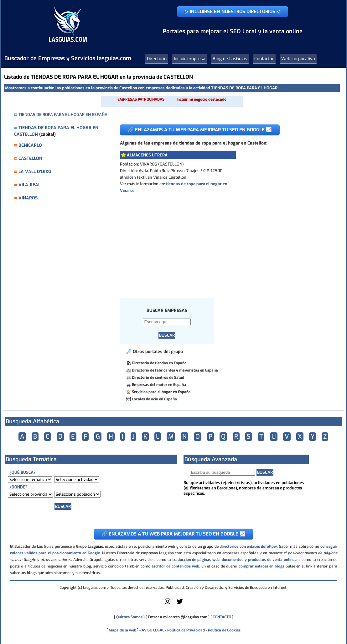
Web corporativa (298, 59)
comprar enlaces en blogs (262, 566)
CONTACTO (222, 617)
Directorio (157, 59)
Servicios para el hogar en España (161, 392)
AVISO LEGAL (153, 630)
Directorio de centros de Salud (158, 377)
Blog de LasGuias (230, 59)
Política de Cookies (224, 630)
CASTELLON (30, 158)
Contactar (264, 59)
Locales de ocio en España (154, 399)
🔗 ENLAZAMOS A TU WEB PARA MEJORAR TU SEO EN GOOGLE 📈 (200, 130)
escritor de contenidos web (175, 566)
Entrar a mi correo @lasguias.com (178, 617)
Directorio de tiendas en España (159, 363)
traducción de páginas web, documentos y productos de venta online (233, 560)
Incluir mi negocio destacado (202, 99)
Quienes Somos (129, 617)
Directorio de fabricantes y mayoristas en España (175, 370)
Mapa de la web (122, 630)
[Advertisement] (225, 241)
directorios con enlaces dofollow (248, 546)
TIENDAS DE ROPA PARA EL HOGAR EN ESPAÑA (63, 115)
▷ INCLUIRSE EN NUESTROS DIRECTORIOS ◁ (233, 12)
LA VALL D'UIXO (35, 172)
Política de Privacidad (186, 630)
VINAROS (28, 198)
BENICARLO (30, 145)
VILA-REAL (29, 185)
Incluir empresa (190, 59)
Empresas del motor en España (159, 385)
